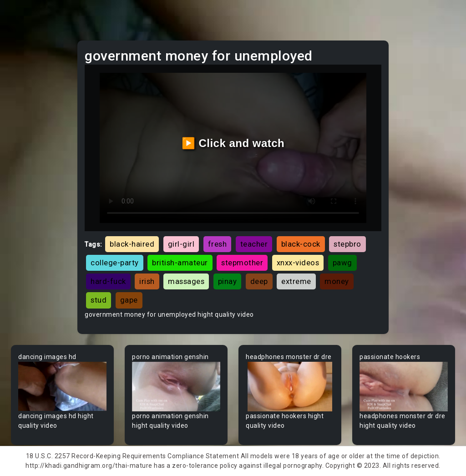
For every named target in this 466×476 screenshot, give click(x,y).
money (337, 281)
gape (129, 300)
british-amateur (180, 263)
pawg (342, 263)
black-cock (301, 244)
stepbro (347, 244)
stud (99, 300)
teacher (254, 244)
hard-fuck (108, 281)
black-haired (132, 244)
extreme (296, 281)
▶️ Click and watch (233, 143)
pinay (228, 281)
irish (147, 281)
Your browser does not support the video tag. (62, 387)
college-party (115, 263)
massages (186, 281)
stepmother (242, 263)
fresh (218, 244)
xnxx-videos (298, 263)
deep (259, 281)
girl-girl (181, 244)
